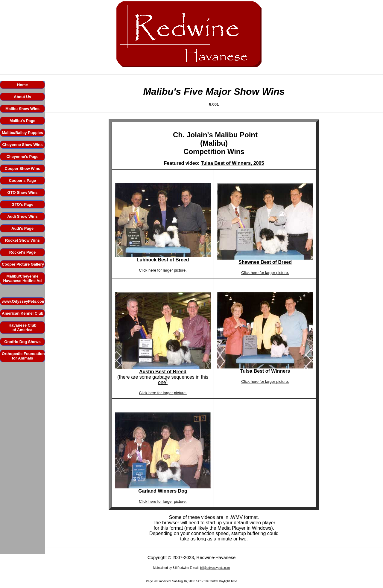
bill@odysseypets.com (215, 568)
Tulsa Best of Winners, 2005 (232, 163)
